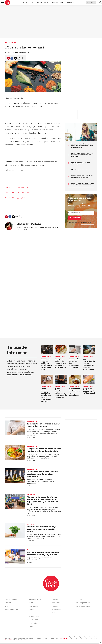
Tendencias (31, 494)
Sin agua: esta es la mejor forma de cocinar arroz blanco (61, 363)
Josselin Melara (25, 52)
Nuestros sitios (35, 599)
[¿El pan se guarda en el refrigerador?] (89, 379)
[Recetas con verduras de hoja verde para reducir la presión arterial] (15, 531)
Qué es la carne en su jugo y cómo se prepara (81, 163)
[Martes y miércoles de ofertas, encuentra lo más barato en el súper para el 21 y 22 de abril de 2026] (15, 501)
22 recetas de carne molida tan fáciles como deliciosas (82, 177)
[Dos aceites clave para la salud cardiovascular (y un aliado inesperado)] (15, 476)
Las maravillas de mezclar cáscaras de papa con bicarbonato (89, 364)
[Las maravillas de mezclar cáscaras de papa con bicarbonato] (89, 349)
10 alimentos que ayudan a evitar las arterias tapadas (43, 425)
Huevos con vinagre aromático (18, 187)
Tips (32, 2)
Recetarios (31, 524)
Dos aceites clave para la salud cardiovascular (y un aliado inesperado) (42, 474)
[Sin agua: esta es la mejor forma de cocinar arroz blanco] (61, 349)
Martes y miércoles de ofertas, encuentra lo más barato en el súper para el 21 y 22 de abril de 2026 (43, 501)
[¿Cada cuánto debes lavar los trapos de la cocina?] (61, 379)
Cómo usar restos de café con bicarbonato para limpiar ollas (46, 364)
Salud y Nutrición (43, 2)
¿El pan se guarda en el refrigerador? (89, 391)
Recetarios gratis (58, 2)
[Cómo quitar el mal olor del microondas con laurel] (75, 349)
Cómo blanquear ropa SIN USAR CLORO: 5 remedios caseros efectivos (82, 155)
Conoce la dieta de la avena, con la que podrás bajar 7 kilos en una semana (82, 146)
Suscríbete (91, 2)
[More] (74, 2)
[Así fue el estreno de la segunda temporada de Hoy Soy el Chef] (15, 556)
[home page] (7, 2)
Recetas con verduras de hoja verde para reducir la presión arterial (42, 529)
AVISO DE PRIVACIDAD (87, 224)
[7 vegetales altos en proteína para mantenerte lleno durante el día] (15, 453)
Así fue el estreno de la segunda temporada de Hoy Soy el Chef (43, 553)
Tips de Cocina (10, 42)
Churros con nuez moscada (17, 192)
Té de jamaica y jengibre (15, 198)
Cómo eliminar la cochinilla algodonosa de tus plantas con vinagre (46, 395)
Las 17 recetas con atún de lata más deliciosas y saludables (82, 184)
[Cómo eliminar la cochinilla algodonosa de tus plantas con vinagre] (47, 379)
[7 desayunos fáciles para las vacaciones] (75, 379)
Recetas (24, 2)
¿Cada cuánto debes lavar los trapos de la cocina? (61, 393)
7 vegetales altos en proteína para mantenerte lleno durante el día (44, 450)
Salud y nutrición (33, 421)
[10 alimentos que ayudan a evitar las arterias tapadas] (15, 428)
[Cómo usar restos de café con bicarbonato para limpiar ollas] (47, 349)
